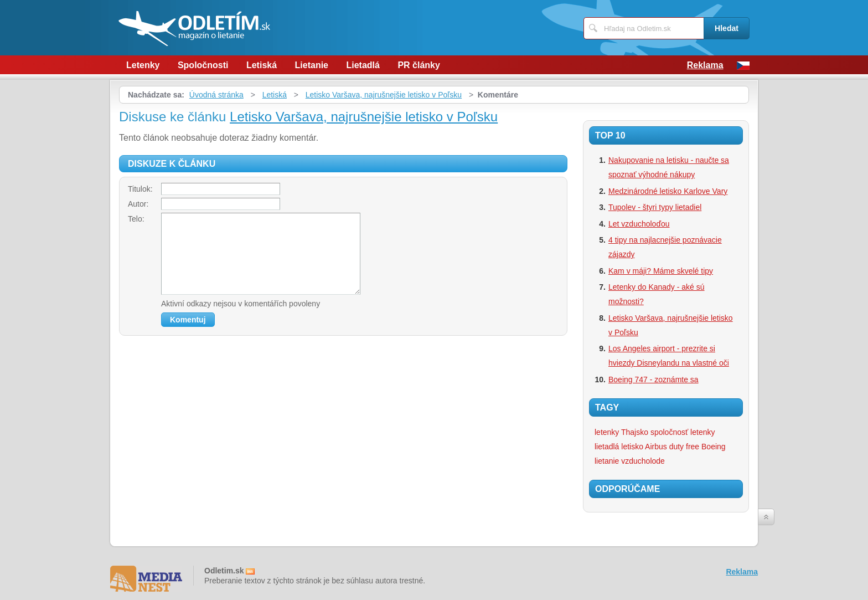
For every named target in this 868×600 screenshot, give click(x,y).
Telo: (136, 219)
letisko (632, 447)
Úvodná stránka (216, 95)
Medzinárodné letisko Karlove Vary (668, 191)
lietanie (607, 461)
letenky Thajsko (621, 432)
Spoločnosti (203, 65)
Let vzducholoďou (639, 224)
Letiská (262, 65)
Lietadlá (363, 65)
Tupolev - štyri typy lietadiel (655, 207)
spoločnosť (669, 432)
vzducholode (643, 461)
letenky (702, 432)
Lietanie (312, 65)
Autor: (138, 204)
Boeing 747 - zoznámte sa (653, 380)
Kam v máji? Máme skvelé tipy (661, 271)
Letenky (143, 65)
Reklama (705, 65)
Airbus (656, 447)
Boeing (714, 447)
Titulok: (140, 189)
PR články (418, 65)
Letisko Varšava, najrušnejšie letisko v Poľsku (384, 95)
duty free (684, 447)
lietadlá (607, 447)
